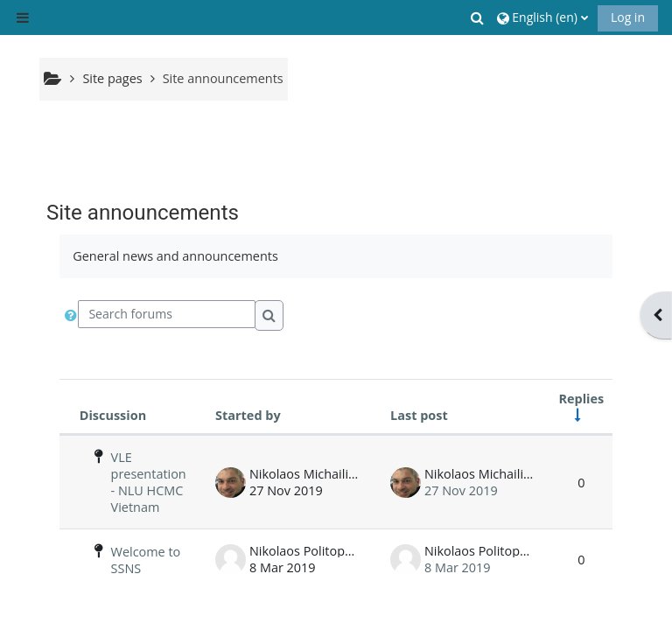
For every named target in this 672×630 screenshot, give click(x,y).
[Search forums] (167, 314)
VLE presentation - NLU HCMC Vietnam (149, 482)
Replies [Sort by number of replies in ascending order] (582, 399)
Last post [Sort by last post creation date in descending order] (419, 415)
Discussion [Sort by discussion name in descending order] (113, 415)
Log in (628, 17)
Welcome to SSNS (146, 560)
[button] (479, 17)
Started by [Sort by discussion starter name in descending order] (248, 415)
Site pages (112, 78)
